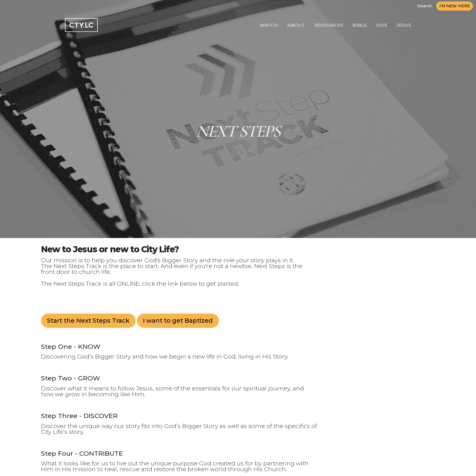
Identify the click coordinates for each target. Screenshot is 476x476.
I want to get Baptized (178, 321)
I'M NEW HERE (455, 6)
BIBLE (360, 25)
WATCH (269, 25)
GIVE (382, 25)
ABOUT (296, 25)
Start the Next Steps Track (88, 321)
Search (425, 6)
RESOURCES (329, 25)
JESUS (404, 25)
